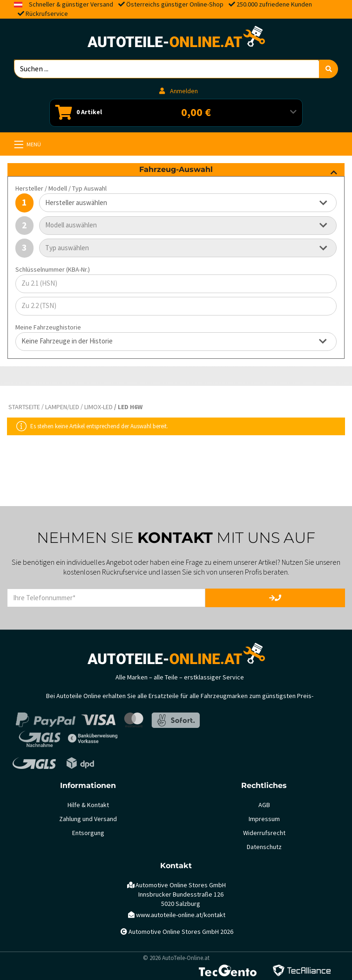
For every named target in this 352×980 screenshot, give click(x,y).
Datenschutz (264, 847)
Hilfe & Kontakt (88, 805)
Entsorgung (88, 833)
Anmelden (179, 91)
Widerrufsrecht (264, 833)
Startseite (24, 407)
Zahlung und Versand (88, 819)
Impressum (264, 819)
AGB (264, 805)
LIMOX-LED (98, 407)
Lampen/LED (62, 407)
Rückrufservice (47, 14)
